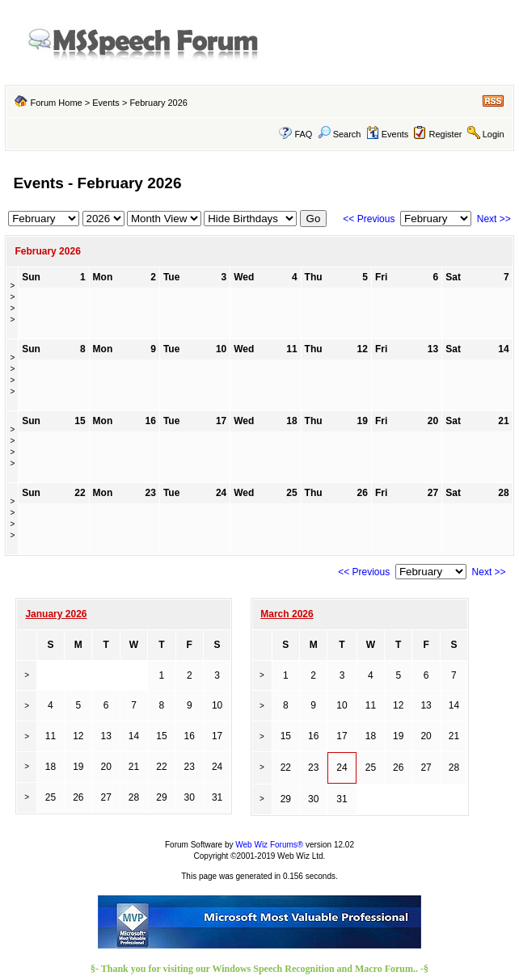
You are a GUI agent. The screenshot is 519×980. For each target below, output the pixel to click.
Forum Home (56, 103)
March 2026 (287, 614)
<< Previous (369, 219)
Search (340, 134)
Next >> (494, 219)
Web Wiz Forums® (269, 845)
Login (494, 134)
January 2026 (56, 614)
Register (446, 134)
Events (106, 103)
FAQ (303, 134)
